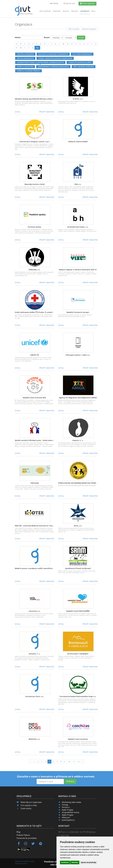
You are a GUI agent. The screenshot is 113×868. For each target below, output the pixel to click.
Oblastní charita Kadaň (78, 141)
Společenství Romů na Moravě (78, 568)
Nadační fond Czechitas (78, 739)
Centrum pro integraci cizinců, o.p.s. (35, 141)
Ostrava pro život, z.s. (35, 696)
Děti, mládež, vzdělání (84, 67)
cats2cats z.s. (34, 611)
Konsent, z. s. (34, 654)
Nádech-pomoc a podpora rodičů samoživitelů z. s (36, 568)
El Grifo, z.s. (78, 99)
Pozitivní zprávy (34, 227)
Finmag (65, 805)
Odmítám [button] (75, 862)
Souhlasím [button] (65, 862)
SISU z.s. (78, 184)
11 (74, 762)
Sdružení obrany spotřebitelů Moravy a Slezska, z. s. (37, 99)
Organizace (85, 11)
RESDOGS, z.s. (34, 739)
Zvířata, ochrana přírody (28, 71)
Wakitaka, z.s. (35, 270)
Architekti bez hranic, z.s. (78, 227)
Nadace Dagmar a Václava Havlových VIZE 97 (78, 270)
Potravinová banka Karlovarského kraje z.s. (78, 696)
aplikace (66, 11)
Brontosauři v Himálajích (78, 654)
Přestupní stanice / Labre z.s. (78, 355)
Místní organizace (25, 58)
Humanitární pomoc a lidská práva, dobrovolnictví (40, 62)
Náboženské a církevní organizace (53, 67)
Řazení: (47, 37)
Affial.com (66, 818)
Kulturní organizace (82, 54)
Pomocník (57, 11)
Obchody (75, 11)
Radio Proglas (68, 810)
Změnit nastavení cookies (25, 862)
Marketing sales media (71, 802)
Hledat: (18, 37)
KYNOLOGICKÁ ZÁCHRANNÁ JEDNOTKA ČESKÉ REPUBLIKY (82, 483)
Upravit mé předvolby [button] (88, 862)
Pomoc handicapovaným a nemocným (55, 58)
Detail (18, 112)
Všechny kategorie (25, 54)
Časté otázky (26, 808)
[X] (25, 48)
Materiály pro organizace (31, 802)
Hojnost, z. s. (78, 440)
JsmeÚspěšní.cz (68, 820)
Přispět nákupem (47, 112)
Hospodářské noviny (71, 812)
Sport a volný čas (25, 67)
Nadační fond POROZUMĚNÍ (78, 611)
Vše (37, 48)
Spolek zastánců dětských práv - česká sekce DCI (35, 440)
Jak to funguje (45, 11)
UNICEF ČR (35, 355)
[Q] (80, 44)
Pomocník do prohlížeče (27, 838)
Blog (93, 11)
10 (69, 762)
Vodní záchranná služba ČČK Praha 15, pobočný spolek (38, 312)
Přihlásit (54, 3)
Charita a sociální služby (80, 62)
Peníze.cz (66, 807)
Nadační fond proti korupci (78, 312)
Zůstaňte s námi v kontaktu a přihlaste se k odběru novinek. (56, 776)
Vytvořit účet (69, 3)
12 (78, 762)
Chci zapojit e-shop (29, 805)
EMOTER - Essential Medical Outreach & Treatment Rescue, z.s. (41, 526)
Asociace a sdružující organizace (53, 54)
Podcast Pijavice (23, 835)
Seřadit (81, 38)
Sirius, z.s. (78, 526)
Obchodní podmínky (22, 861)
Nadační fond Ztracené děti (34, 398)
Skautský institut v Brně (35, 184)
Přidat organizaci (87, 3)
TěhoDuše (35, 483)
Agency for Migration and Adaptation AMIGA (78, 398)
